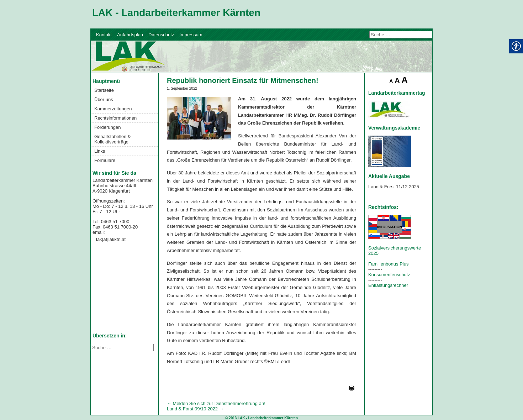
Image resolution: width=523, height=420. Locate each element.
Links (100, 151)
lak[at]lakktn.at (111, 239)
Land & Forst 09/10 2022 (195, 409)
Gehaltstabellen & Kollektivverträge (113, 139)
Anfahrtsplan (130, 35)
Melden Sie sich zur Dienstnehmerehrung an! (216, 403)
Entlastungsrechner (388, 285)
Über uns (104, 99)
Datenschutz (161, 35)
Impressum (191, 35)
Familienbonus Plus (388, 264)
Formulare (105, 160)
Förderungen (107, 127)
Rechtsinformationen (115, 118)
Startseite (104, 90)
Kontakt (104, 35)
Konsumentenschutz (389, 275)
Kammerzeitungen (113, 109)
